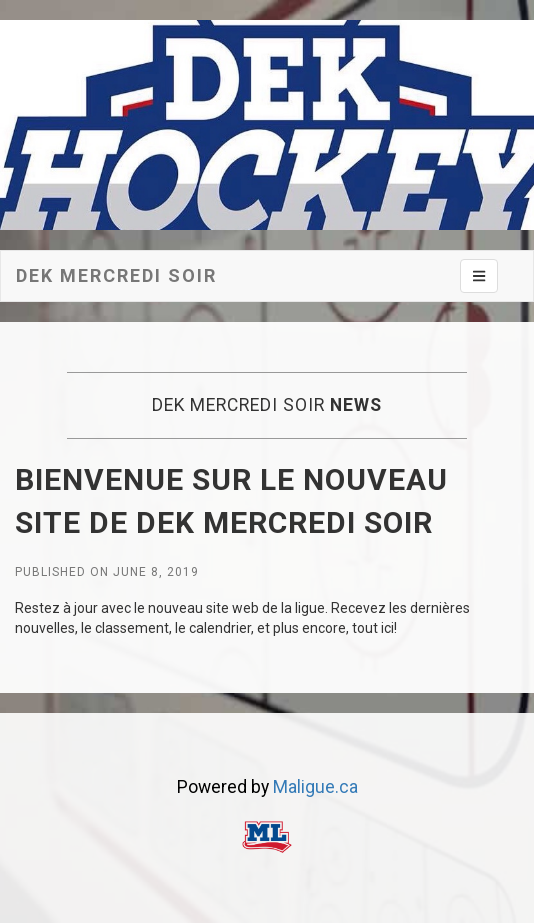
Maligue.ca (315, 787)
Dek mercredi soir (116, 275)
